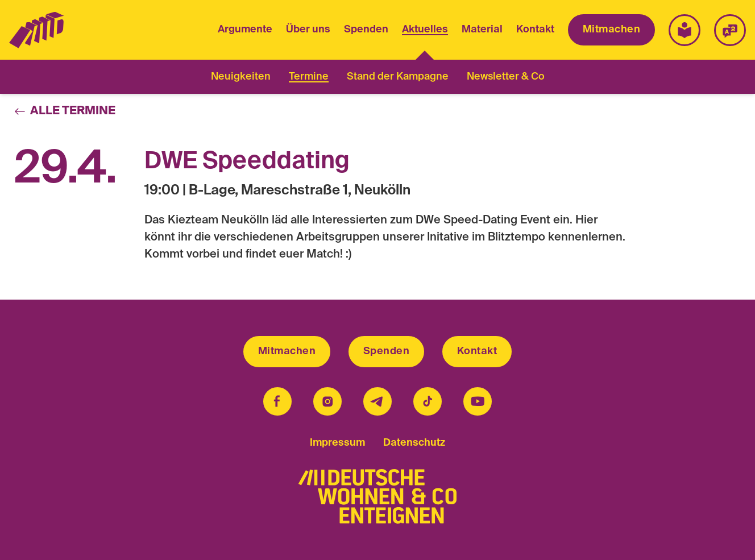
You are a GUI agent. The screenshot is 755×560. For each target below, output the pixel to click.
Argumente (245, 30)
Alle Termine (65, 111)
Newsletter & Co (506, 77)
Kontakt (535, 30)
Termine (309, 77)
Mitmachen (611, 30)
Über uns (308, 30)
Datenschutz (414, 443)
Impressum (337, 443)
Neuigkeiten (241, 77)
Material (482, 30)
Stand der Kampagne (398, 77)
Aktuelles (425, 31)
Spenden (366, 30)
